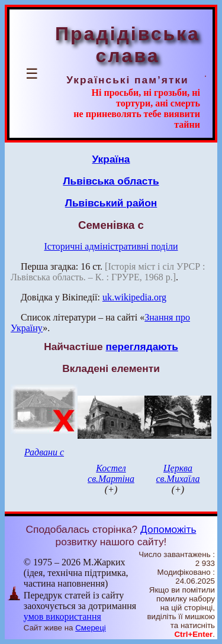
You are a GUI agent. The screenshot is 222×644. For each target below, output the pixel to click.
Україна (111, 159)
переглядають (141, 347)
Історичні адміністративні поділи (111, 246)
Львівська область (111, 181)
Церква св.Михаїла (178, 473)
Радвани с (44, 452)
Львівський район (111, 203)
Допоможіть (168, 529)
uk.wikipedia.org (134, 297)
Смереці (91, 628)
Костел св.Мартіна (111, 473)
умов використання (62, 617)
